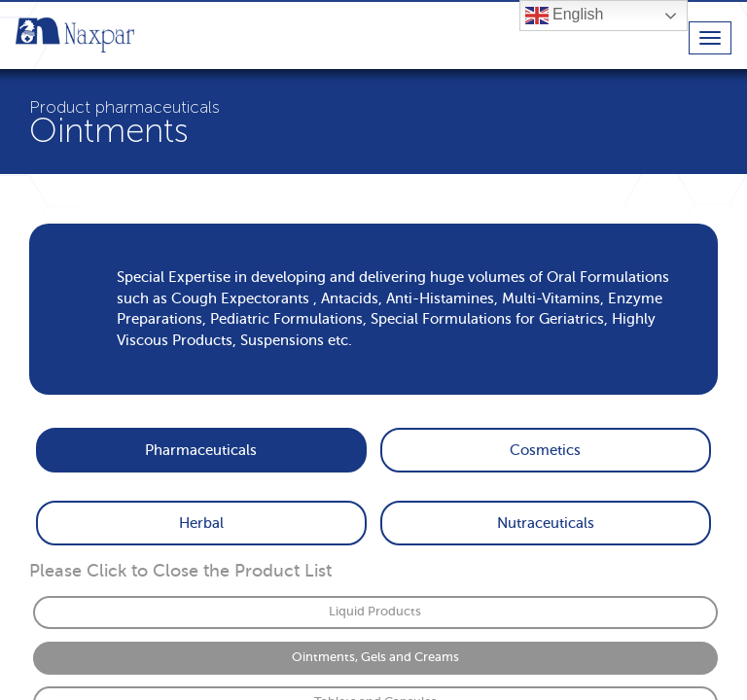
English (565, 16)
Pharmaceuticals (201, 450)
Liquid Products (375, 612)
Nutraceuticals (546, 523)
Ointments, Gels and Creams (375, 657)
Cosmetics (545, 450)
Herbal (201, 523)
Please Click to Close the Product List (180, 571)
